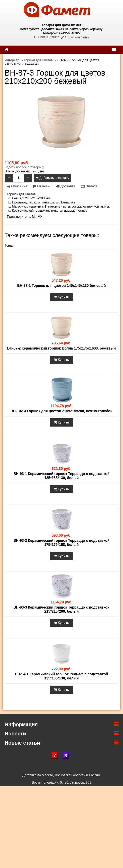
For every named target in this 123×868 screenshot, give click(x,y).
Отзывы (42, 186)
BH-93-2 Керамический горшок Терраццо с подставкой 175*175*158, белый (61, 543)
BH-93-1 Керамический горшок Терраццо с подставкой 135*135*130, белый (61, 476)
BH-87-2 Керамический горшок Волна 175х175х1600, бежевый (61, 348)
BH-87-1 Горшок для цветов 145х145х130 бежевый (61, 286)
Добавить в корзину (53, 178)
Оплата (89, 186)
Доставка (66, 186)
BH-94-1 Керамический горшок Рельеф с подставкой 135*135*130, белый (61, 676)
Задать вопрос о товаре (23, 167)
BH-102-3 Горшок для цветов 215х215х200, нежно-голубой (61, 411)
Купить (61, 297)
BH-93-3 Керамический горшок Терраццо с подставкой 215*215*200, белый (61, 609)
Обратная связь (75, 37)
